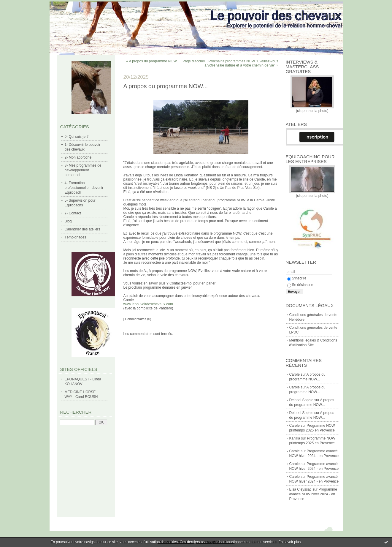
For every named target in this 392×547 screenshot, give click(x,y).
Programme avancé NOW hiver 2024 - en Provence (313, 494)
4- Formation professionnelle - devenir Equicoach (84, 188)
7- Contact (73, 213)
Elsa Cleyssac (300, 489)
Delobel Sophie (301, 400)
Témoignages (76, 237)
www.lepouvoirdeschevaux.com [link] (148, 304)
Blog (68, 221)
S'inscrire (297, 278)
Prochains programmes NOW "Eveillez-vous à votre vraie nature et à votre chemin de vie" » (241, 63)
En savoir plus (289, 542)
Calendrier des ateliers (82, 229)
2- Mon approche (78, 157)
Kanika (295, 438)
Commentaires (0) (138, 319)
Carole (295, 374)
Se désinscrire (301, 285)
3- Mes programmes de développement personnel (83, 170)
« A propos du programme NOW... (153, 61)
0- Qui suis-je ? (77, 137)
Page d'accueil (194, 61)
